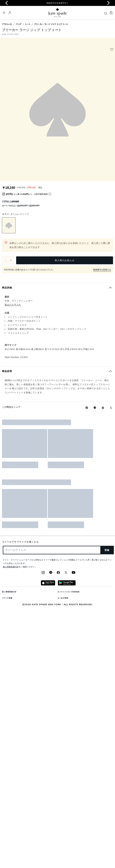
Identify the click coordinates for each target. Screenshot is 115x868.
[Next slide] (108, 3)
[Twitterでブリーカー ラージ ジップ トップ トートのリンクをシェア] (111, 408)
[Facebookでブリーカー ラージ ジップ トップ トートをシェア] (87, 408)
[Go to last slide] (7, 3)
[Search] (106, 13)
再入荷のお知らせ (65, 260)
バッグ (19, 24)
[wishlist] (112, 50)
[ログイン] (10, 13)
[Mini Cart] (111, 13)
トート (28, 24)
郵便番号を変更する (102, 270)
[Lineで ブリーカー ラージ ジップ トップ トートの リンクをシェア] (95, 408)
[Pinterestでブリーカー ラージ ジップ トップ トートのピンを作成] (103, 408)
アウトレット (7, 24)
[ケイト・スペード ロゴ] (57, 13)
